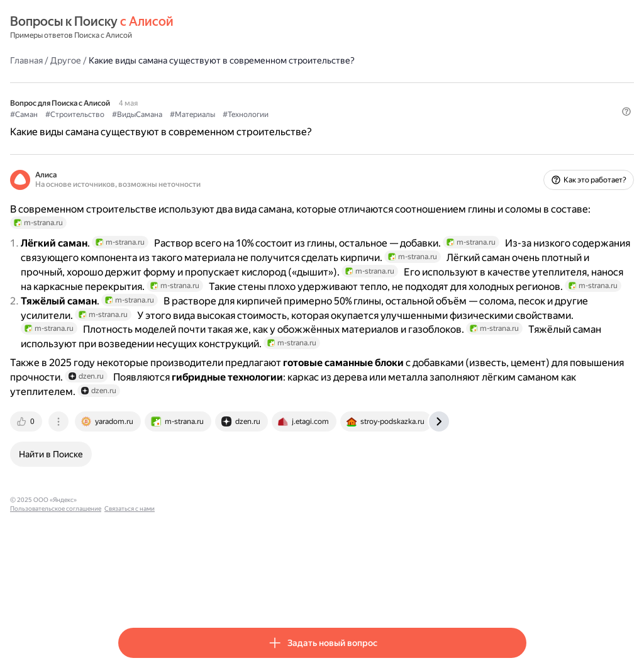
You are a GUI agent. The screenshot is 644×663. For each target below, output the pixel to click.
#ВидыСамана (245, 114)
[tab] (135, 515)
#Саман (132, 114)
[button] (519, 135)
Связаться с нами (310, 593)
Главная (135, 60)
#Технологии (354, 114)
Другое (174, 60)
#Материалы (301, 114)
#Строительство (183, 114)
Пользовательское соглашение (236, 593)
